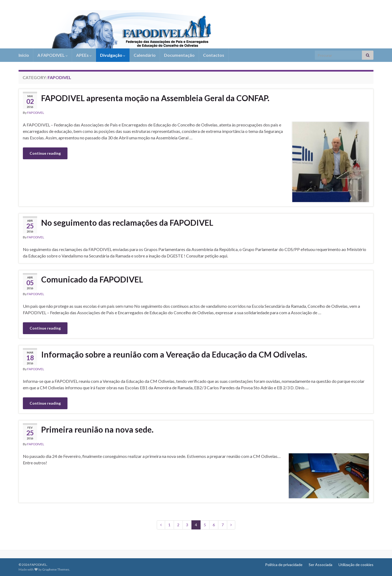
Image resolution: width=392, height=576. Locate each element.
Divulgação (113, 55)
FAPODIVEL (36, 113)
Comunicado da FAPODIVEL (92, 279)
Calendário (145, 55)
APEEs (84, 55)
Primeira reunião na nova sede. (97, 429)
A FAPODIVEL (53, 55)
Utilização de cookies (356, 565)
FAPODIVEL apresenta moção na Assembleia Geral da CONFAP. (155, 98)
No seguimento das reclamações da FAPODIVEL (127, 222)
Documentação (179, 55)
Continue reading (45, 153)
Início (24, 55)
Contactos (214, 55)
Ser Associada (320, 565)
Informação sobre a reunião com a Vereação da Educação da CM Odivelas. (174, 354)
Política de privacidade (284, 565)
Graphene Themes (56, 569)
